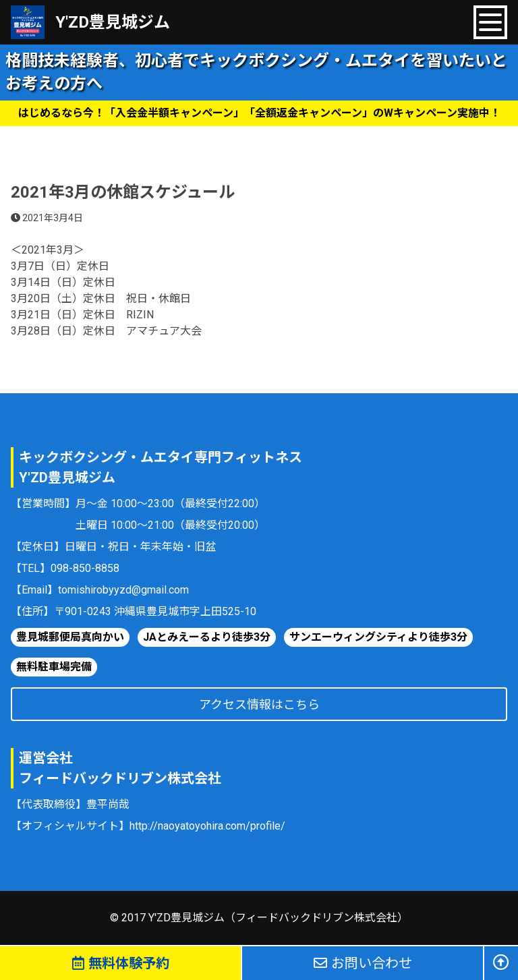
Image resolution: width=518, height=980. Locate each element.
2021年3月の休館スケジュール (123, 192)
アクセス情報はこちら (259, 704)
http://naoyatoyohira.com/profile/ (207, 826)
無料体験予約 (121, 963)
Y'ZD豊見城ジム (113, 22)
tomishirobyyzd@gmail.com (123, 590)
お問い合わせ (363, 963)
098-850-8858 (85, 568)
